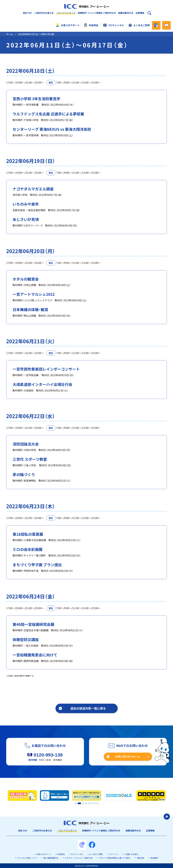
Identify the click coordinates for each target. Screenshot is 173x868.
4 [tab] (87, 803)
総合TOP (27, 13)
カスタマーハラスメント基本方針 (79, 858)
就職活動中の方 (126, 13)
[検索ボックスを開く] (149, 13)
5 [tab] (89, 803)
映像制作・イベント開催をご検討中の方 (97, 13)
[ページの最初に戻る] (167, 816)
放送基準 (154, 858)
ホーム (9, 34)
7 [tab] (95, 803)
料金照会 (91, 25)
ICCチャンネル (113, 25)
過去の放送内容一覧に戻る (88, 708)
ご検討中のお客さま (44, 13)
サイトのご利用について (27, 858)
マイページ (113, 854)
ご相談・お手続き (131, 854)
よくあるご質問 (139, 25)
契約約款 (141, 858)
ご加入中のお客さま (66, 13)
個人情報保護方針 (51, 858)
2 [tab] (78, 803)
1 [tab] (76, 803)
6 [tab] (92, 803)
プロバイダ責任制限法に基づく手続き (115, 858)
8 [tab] (97, 803)
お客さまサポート (68, 25)
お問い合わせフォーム (128, 756)
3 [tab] (84, 803)
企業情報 (140, 13)
